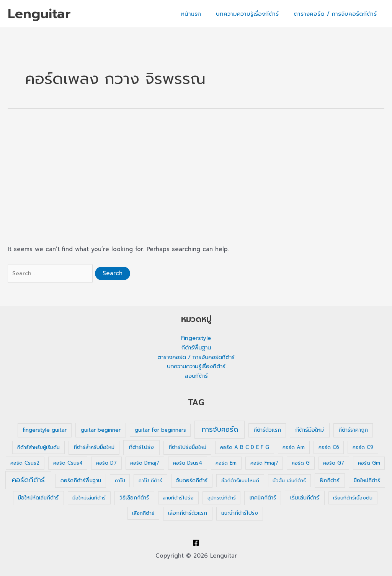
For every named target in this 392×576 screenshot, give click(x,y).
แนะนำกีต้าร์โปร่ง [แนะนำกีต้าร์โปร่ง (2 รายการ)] (240, 513)
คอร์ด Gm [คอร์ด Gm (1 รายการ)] (369, 463)
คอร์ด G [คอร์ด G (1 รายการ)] (301, 463)
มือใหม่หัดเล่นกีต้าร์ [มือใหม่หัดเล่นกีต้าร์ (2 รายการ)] (38, 498)
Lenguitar (39, 14)
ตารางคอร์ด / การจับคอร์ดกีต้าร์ (337, 14)
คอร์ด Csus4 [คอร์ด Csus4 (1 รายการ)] (68, 463)
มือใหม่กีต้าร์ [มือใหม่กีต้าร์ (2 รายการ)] (367, 481)
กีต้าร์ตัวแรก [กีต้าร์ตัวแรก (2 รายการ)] (267, 430)
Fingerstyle (196, 338)
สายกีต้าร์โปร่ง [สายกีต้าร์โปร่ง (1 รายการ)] (178, 498)
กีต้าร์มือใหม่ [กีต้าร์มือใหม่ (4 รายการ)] (310, 430)
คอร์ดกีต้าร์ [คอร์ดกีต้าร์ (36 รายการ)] (28, 480)
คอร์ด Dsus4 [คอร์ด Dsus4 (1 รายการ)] (188, 463)
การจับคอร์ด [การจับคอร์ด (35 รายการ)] (220, 430)
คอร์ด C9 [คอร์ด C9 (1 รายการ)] (363, 448)
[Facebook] (196, 543)
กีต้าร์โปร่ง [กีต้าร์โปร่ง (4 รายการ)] (141, 447)
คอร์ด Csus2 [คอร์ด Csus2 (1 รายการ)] (25, 463)
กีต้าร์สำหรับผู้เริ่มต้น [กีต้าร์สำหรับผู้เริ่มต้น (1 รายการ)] (38, 448)
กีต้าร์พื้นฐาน (196, 348)
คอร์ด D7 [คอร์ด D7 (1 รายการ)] (106, 463)
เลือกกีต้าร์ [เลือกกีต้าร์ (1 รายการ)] (143, 513)
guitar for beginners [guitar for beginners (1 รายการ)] (160, 430)
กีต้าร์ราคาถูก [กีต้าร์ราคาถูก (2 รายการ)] (353, 430)
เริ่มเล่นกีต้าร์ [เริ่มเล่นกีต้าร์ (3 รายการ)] (305, 498)
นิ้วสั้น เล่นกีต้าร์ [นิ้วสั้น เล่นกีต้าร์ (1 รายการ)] (289, 481)
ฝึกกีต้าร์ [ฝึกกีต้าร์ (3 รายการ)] (330, 481)
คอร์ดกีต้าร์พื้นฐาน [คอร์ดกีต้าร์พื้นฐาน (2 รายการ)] (81, 481)
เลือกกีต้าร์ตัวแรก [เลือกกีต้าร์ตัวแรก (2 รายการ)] (188, 513)
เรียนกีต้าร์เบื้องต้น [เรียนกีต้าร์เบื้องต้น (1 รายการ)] (353, 498)
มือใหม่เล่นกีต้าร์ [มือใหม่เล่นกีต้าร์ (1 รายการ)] (89, 498)
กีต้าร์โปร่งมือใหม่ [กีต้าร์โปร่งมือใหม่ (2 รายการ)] (187, 448)
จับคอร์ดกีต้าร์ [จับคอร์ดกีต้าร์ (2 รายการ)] (192, 481)
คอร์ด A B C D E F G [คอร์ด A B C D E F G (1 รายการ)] (245, 448)
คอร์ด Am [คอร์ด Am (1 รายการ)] (294, 448)
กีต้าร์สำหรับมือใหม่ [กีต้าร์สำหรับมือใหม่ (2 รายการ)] (94, 448)
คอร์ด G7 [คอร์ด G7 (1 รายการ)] (334, 463)
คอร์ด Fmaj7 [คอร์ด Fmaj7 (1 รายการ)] (264, 463)
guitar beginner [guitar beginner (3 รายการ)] (101, 430)
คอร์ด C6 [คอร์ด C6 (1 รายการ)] (329, 448)
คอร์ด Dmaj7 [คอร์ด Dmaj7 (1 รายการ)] (145, 463)
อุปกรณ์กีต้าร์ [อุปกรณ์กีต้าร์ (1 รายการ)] (222, 498)
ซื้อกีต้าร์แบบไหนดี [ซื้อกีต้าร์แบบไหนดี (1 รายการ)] (240, 481)
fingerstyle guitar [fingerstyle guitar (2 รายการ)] (45, 430)
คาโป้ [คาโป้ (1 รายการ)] (120, 481)
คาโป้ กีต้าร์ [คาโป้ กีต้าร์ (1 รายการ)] (150, 481)
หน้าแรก (200, 14)
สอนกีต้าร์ (196, 376)
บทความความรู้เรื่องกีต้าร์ (253, 14)
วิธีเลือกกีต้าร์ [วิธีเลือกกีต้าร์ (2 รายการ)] (134, 498)
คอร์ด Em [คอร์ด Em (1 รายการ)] (226, 463)
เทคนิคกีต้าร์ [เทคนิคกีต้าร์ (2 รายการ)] (263, 498)
